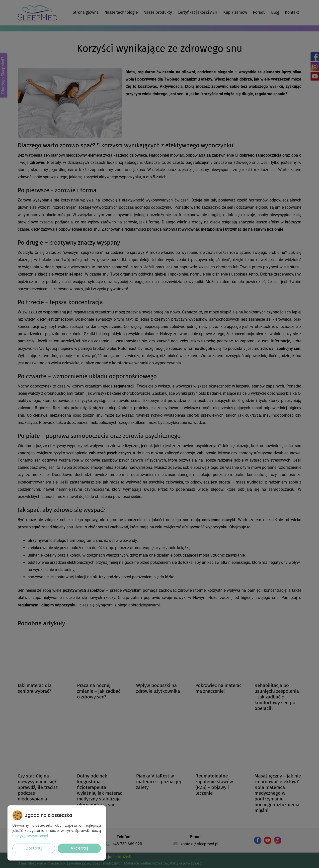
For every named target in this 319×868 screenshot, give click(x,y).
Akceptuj (79, 848)
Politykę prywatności (30, 836)
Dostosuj (34, 848)
